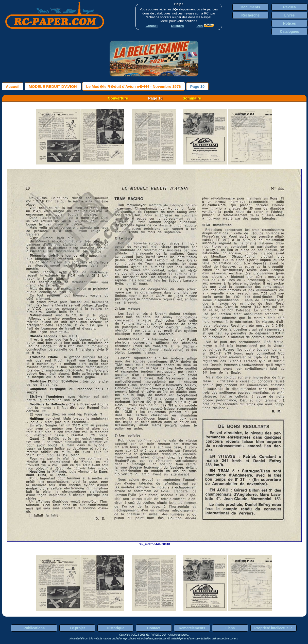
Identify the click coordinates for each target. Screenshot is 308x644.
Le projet (77, 628)
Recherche (250, 15)
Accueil (13, 86)
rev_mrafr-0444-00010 (154, 542)
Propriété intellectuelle (273, 628)
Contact (154, 628)
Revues (289, 7)
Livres (289, 15)
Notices (290, 23)
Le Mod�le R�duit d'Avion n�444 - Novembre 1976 (134, 86)
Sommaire (192, 98)
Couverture (118, 98)
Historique (116, 628)
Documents (250, 7)
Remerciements (192, 628)
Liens (230, 628)
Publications (34, 628)
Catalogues (289, 31)
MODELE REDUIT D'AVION (53, 86)
